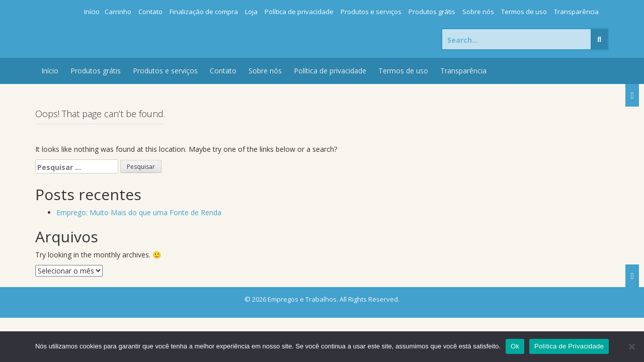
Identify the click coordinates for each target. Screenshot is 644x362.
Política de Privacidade (569, 346)
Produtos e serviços (371, 12)
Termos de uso (524, 12)
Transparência (576, 12)
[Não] (631, 346)
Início (92, 12)
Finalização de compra (204, 12)
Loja (251, 12)
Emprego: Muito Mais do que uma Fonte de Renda (139, 212)
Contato (150, 12)
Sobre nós (478, 12)
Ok (515, 346)
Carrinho (118, 12)
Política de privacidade (299, 12)
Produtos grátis (432, 12)
